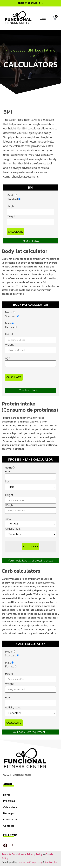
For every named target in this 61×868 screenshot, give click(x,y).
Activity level (13, 529)
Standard (14, 199)
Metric (12, 195)
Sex (7, 482)
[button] (43, 18)
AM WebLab (52, 862)
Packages (9, 813)
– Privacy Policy (33, 854)
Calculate (15, 232)
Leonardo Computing (30, 862)
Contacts (9, 826)
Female (11, 327)
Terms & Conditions (13, 854)
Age (7, 358)
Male (9, 324)
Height (11, 206)
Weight (11, 217)
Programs (9, 801)
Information (10, 819)
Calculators (10, 807)
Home (7, 795)
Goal (8, 519)
